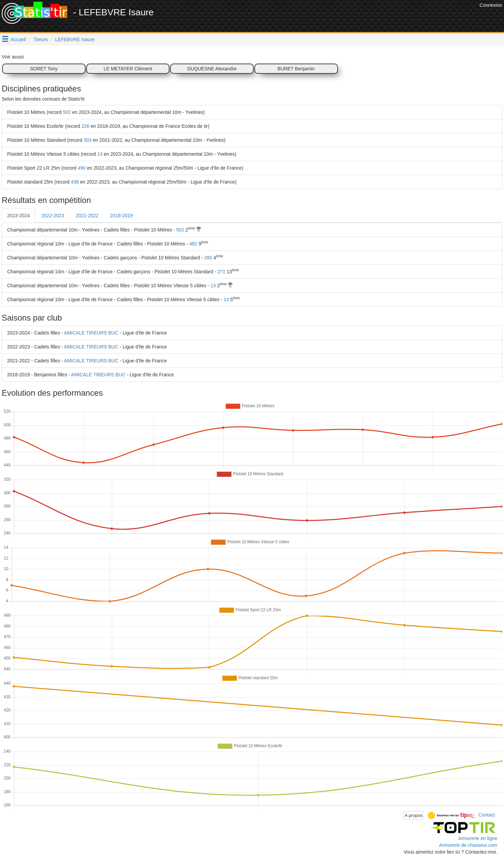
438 (75, 182)
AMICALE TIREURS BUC (91, 333)
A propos (414, 815)
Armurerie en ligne (478, 838)
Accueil (18, 39)
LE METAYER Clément (128, 69)
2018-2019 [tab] (121, 216)
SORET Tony (44, 69)
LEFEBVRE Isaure (75, 39)
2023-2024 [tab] (19, 216)
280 (208, 258)
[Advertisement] (354, 17)
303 (87, 140)
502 (67, 112)
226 (85, 126)
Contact (487, 815)
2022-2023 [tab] (53, 216)
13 (100, 154)
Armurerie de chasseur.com (468, 845)
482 (193, 244)
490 (82, 168)
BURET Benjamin (296, 69)
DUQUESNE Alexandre (212, 69)
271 (221, 272)
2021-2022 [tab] (87, 216)
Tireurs (41, 39)
